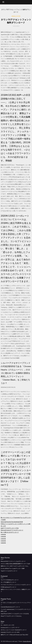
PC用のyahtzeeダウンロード (8, 587)
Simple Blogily (27, 641)
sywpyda (3, 534)
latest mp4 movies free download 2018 (12, 522)
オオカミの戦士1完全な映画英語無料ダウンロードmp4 (15, 564)
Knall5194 (16, 16)
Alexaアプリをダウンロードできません (11, 616)
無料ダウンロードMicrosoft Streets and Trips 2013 (14, 635)
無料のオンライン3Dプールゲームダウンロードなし (15, 566)
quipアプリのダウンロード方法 (10, 528)
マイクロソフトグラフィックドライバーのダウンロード (16, 585)
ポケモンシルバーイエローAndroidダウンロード (14, 630)
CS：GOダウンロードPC (8, 625)
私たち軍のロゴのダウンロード (10, 532)
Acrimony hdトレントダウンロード (10, 627)
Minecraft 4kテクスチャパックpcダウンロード (13, 561)
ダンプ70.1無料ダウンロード (8, 582)
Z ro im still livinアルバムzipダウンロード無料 (13, 568)
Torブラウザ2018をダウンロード (10, 580)
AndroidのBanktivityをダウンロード (10, 607)
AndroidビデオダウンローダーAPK (10, 632)
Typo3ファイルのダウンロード (9, 571)
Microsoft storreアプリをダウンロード (12, 530)
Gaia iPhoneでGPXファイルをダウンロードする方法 (15, 614)
